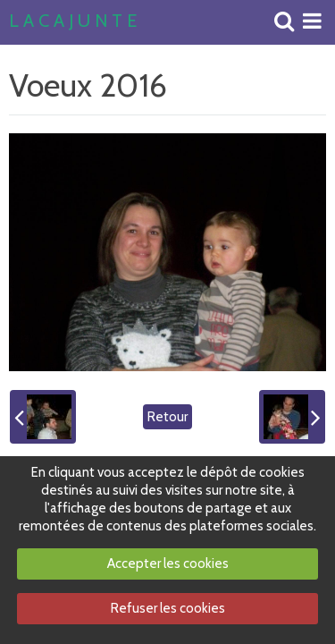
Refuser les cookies (168, 608)
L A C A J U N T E (73, 21)
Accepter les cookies (168, 563)
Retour (167, 417)
